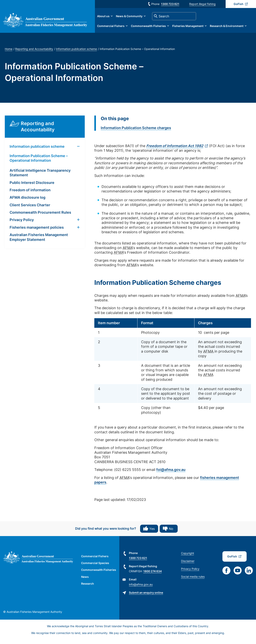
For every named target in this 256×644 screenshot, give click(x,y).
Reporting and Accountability (34, 53)
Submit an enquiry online (146, 597)
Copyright (188, 558)
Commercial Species (95, 567)
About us (109, 18)
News (85, 581)
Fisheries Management (193, 28)
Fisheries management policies (37, 232)
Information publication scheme (76, 53)
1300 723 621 (170, 4)
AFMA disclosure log (27, 202)
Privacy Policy (22, 224)
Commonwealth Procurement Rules (40, 217)
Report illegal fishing (202, 4)
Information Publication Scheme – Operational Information (39, 162)
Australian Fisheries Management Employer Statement (39, 241)
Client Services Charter (30, 209)
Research (88, 588)
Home (9, 53)
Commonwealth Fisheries (154, 28)
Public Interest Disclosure (32, 187)
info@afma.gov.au (141, 589)
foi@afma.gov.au (171, 474)
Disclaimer (188, 565)
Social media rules (193, 581)
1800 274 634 (152, 576)
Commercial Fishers (116, 28)
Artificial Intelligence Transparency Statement (40, 177)
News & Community (134, 18)
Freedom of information (30, 194)
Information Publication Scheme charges (136, 132)
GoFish (239, 4)
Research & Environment (232, 28)
